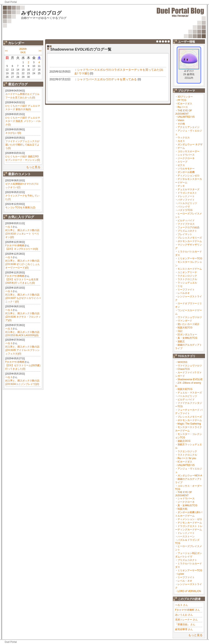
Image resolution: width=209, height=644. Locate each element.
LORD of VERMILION (189, 591)
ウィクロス (184, 138)
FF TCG (182, 100)
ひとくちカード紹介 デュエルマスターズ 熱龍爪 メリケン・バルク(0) (23, 121)
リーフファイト (186, 290)
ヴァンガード (185, 321)
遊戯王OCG (184, 441)
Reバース (183, 107)
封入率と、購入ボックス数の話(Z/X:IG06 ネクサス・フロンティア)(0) (23, 317)
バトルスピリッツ (187, 203)
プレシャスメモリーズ (190, 238)
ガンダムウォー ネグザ (190, 144)
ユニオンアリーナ (187, 272)
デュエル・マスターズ (190, 393)
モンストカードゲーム (190, 269)
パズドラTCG (185, 210)
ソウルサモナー (186, 169)
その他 (181, 124)
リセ (180, 286)
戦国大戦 (182, 509)
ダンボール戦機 (186, 172)
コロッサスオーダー (189, 151)
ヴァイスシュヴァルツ (190, 317)
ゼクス (181, 165)
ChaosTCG (184, 369)
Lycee (181, 574)
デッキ (181, 186)
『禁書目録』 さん (185, 624)
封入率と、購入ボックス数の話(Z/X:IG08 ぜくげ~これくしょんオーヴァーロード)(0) (23, 264)
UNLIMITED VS (186, 117)
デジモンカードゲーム (190, 523)
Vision (181, 120)
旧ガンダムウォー (187, 334)
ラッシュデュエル (187, 283)
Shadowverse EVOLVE (190, 379)
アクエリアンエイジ (189, 127)
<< (6, 51)
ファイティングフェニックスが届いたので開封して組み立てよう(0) (22, 145)
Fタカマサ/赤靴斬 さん (187, 610)
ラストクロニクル (187, 279)
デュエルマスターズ (189, 189)
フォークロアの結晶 (189, 227)
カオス (181, 141)
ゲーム (181, 148)
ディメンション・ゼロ (190, 519)
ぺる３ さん (182, 605)
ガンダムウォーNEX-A (190, 476)
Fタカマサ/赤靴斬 (15, 245)
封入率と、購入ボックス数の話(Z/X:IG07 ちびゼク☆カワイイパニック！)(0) (23, 298)
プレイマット (185, 234)
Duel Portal (11, 2)
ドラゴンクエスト (187, 193)
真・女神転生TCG (187, 338)
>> (40, 51)
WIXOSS (182, 362)
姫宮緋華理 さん (184, 629)
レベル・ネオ (185, 581)
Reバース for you (187, 458)
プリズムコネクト (187, 231)
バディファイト (186, 200)
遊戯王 (181, 341)
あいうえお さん (184, 615)
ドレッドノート (186, 196)
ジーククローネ (186, 158)
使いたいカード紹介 (189, 324)
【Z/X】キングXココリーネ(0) (22, 249)
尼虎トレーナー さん (186, 620)
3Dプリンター (185, 97)
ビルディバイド (186, 220)
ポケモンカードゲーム (190, 241)
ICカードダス (185, 104)
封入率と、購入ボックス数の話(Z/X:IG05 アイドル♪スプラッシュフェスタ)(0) (22, 350)
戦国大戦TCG (185, 328)
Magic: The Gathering (189, 424)
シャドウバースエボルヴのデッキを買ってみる (107, 79)
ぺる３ (9, 227)
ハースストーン (186, 536)
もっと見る (33, 167)
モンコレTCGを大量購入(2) (20, 207)
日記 (180, 331)
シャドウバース (186, 155)
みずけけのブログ (41, 13)
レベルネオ (184, 293)
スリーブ (182, 162)
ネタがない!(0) (13, 133)
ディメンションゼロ (189, 176)
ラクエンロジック (187, 276)
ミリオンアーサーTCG (190, 258)
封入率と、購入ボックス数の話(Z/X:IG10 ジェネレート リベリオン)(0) (22, 234)
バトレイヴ (184, 207)
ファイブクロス (186, 224)
